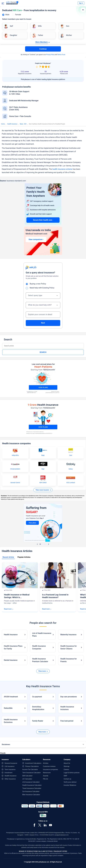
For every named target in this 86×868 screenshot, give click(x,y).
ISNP (65, 776)
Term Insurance (10, 769)
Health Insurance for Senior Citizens (69, 647)
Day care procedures (69, 697)
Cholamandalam (15, 469)
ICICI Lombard (71, 483)
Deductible (8, 708)
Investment (8, 773)
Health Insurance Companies (39, 647)
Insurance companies (50, 769)
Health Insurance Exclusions (11, 721)
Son (68, 26)
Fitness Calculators (32, 766)
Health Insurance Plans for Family (13, 647)
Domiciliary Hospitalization (38, 708)
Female (18, 15)
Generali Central (15, 483)
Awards (46, 776)
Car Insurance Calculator (31, 791)
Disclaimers (6, 744)
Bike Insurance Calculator (31, 795)
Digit (43, 469)
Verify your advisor (70, 782)
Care (71, 455)
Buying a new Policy (37, 284)
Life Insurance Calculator (31, 782)
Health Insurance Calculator (32, 785)
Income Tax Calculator (30, 769)
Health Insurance (12, 124)
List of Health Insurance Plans (42, 635)
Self (11, 26)
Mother (69, 35)
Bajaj (43, 455)
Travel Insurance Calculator (32, 788)
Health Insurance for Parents (69, 660)
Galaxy (71, 469)
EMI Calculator (27, 776)
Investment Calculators (33, 763)
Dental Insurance (11, 660)
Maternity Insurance (68, 635)
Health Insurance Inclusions (67, 708)
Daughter (13, 35)
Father (40, 35)
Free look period (67, 721)
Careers (66, 769)
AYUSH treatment (11, 697)
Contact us (67, 779)
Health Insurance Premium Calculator (40, 660)
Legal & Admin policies (72, 773)
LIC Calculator (27, 779)
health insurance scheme (62, 169)
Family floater (38, 721)
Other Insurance (10, 779)
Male (7, 15)
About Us (67, 763)
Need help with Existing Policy (41, 288)
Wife (40, 26)
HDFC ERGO (43, 483)
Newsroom (47, 773)
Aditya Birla (15, 455)
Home (3, 124)
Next (43, 323)
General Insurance (11, 763)
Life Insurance (10, 766)
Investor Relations (70, 785)
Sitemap (67, 766)
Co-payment (37, 697)
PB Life (45, 779)
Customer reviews (49, 766)
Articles (46, 763)
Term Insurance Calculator (32, 773)
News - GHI (23, 124)
